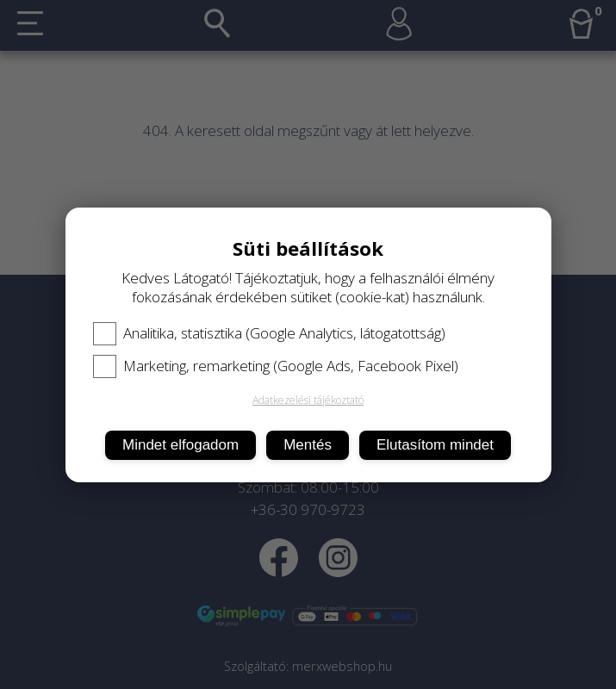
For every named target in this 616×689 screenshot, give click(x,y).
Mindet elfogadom (180, 445)
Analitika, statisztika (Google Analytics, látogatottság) (269, 333)
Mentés (308, 445)
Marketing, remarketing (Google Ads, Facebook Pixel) (276, 366)
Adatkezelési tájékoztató (308, 400)
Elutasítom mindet (435, 445)
